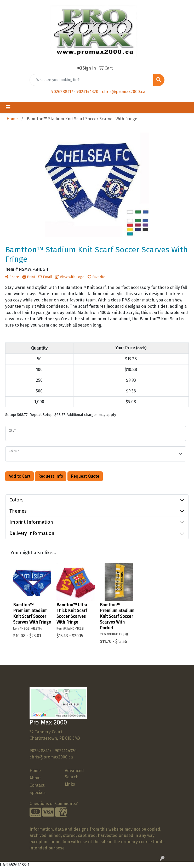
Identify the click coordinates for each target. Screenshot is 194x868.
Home (35, 771)
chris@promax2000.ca (124, 92)
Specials (38, 793)
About (35, 778)
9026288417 (62, 92)
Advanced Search (74, 774)
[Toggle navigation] (8, 107)
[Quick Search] (92, 80)
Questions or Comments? (54, 804)
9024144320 (87, 92)
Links (70, 784)
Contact (37, 785)
